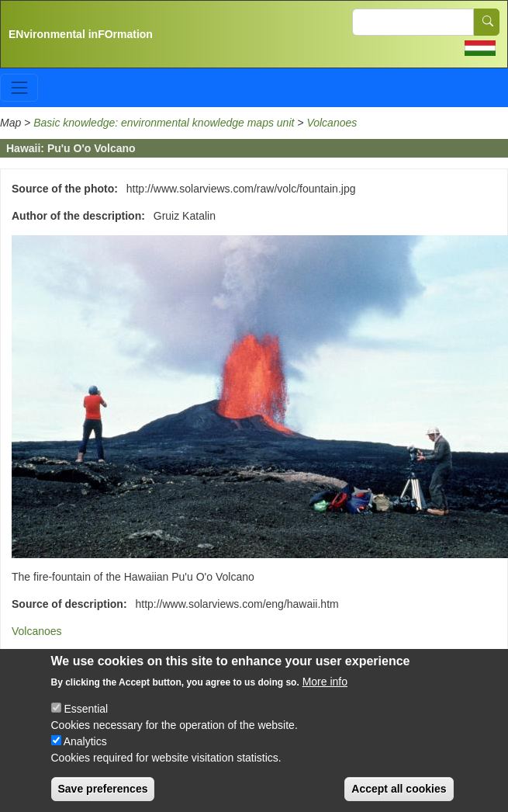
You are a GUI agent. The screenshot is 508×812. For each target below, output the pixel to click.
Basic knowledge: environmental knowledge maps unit (165, 123)
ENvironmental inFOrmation (81, 34)
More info (325, 698)
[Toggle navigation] (19, 87)
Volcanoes (332, 123)
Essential (86, 725)
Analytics (85, 758)
